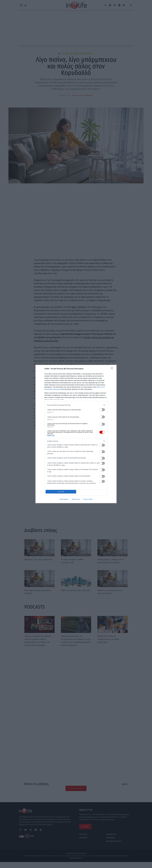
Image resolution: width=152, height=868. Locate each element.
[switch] (102, 409)
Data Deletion (64, 500)
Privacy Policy (88, 500)
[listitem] (76, 405)
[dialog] (76, 434)
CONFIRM (61, 492)
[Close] (113, 368)
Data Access (76, 500)
